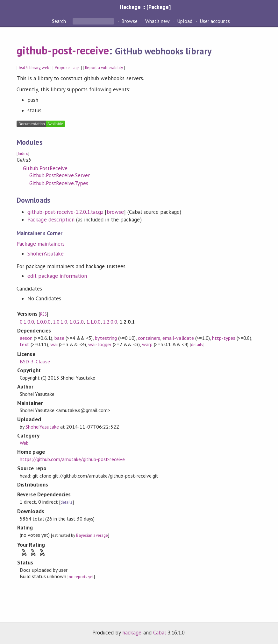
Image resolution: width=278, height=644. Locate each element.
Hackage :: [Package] (145, 7)
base (59, 338)
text (25, 344)
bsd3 (23, 68)
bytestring (106, 338)
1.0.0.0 (43, 322)
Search (60, 21)
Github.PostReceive (45, 168)
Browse (129, 21)
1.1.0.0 (93, 322)
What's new (157, 21)
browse (115, 212)
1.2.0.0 (110, 322)
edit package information (57, 276)
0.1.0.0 (27, 322)
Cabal (160, 633)
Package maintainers (40, 244)
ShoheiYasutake (45, 254)
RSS (43, 314)
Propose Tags (67, 68)
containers (149, 338)
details (197, 345)
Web (24, 443)
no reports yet (81, 577)
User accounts (215, 21)
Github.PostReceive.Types (59, 183)
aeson (26, 338)
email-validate (178, 338)
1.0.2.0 (77, 322)
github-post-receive (63, 50)
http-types (224, 338)
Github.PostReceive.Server (60, 175)
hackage (132, 633)
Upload (185, 21)
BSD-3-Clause (35, 361)
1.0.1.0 (60, 322)
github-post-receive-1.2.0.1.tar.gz (65, 212)
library (35, 68)
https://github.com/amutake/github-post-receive (72, 459)
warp (147, 344)
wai (54, 344)
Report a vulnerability (104, 68)
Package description (51, 220)
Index (23, 154)
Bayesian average (92, 535)
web (46, 68)
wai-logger (100, 344)
